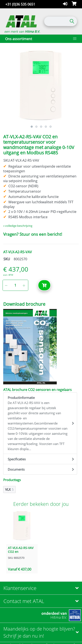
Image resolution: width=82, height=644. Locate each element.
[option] (41, 86)
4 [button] (46, 127)
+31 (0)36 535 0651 (20, 4)
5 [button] (51, 127)
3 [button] (41, 127)
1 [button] (32, 127)
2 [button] (36, 127)
